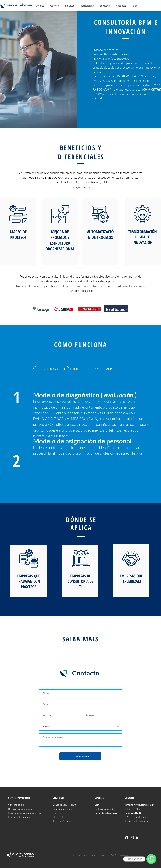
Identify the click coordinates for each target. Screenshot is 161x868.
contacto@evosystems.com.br (139, 805)
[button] (70, 5)
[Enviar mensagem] (80, 756)
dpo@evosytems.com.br (136, 821)
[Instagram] (132, 838)
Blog (97, 805)
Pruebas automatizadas (20, 817)
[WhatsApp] (151, 859)
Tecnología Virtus (61, 821)
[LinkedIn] (138, 838)
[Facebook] (127, 838)
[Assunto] (80, 727)
